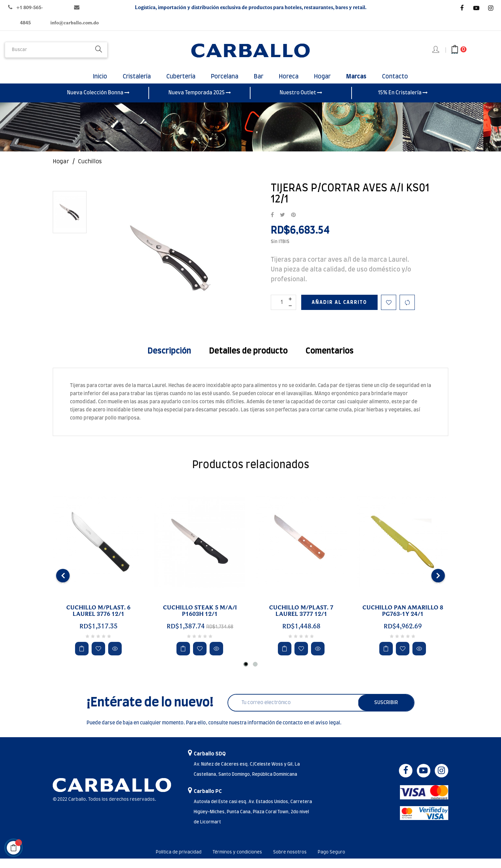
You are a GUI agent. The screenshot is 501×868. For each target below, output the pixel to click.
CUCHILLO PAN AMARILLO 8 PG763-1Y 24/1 (403, 621)
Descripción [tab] (169, 361)
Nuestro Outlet (301, 102)
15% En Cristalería (403, 102)
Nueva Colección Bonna (98, 102)
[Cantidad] (283, 312)
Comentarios (330, 361)
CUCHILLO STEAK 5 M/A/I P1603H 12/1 (200, 621)
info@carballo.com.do (75, 23)
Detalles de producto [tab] (248, 361)
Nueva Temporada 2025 (200, 102)
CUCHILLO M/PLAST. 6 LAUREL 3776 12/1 (98, 621)
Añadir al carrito (339, 312)
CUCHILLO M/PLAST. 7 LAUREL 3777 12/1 (301, 621)
